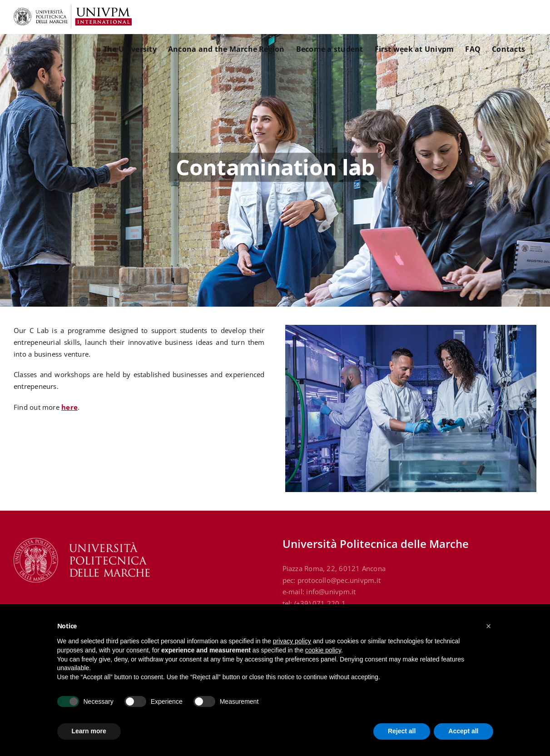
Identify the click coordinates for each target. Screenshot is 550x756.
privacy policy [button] (292, 641)
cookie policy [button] (323, 650)
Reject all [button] (402, 731)
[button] (489, 626)
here (69, 407)
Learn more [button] (89, 731)
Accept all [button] (463, 731)
